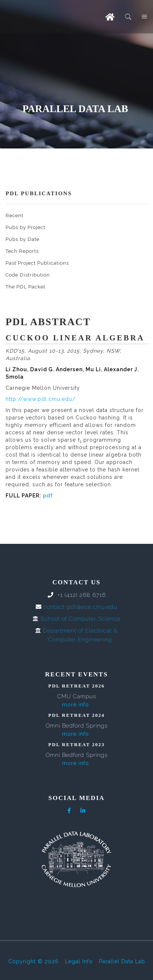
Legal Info (79, 961)
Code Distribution (28, 275)
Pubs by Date (23, 239)
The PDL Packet (25, 287)
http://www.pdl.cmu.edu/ (41, 399)
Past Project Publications (37, 263)
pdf (48, 496)
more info (76, 705)
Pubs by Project (25, 227)
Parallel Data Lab (122, 961)
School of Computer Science (81, 619)
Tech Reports (22, 251)
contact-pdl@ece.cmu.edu (80, 607)
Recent (15, 215)
